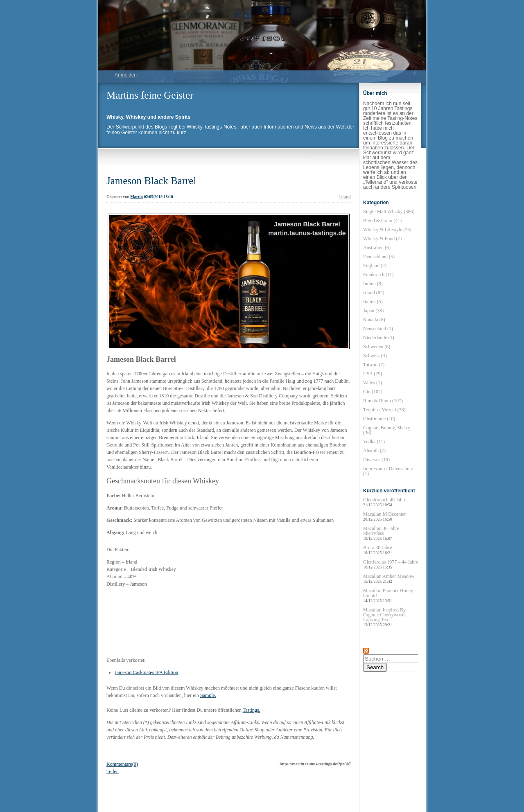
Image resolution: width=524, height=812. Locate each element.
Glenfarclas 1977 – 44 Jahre (391, 564)
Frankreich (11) (378, 275)
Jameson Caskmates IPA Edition (146, 672)
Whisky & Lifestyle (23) (387, 230)
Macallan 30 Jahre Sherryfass (381, 533)
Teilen (113, 771)
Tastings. (252, 710)
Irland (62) (374, 293)
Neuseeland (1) (378, 329)
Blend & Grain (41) (382, 221)
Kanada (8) (374, 320)
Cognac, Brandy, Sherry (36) (387, 430)
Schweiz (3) (375, 356)
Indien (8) (373, 284)
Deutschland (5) (379, 257)
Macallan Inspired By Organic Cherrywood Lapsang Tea (384, 617)
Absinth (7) (374, 451)
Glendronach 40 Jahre (385, 502)
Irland (345, 197)
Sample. (208, 695)
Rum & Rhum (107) (383, 401)
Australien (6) (377, 248)
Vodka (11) (374, 442)
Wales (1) (373, 383)
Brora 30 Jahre (378, 550)
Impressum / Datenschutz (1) (388, 471)
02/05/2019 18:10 (158, 197)
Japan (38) (373, 311)
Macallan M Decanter (385, 516)
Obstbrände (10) (379, 419)
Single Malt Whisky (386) (389, 212)
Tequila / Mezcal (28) (384, 410)
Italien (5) (373, 302)
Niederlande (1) (379, 338)
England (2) (375, 266)
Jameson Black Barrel (151, 181)
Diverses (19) (376, 460)
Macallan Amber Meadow (389, 579)
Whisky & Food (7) (382, 239)
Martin (137, 197)
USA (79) (373, 374)
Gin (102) (373, 392)
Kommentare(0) (122, 764)
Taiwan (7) (374, 365)
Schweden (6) (377, 347)
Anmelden (126, 75)
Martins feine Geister (150, 95)
